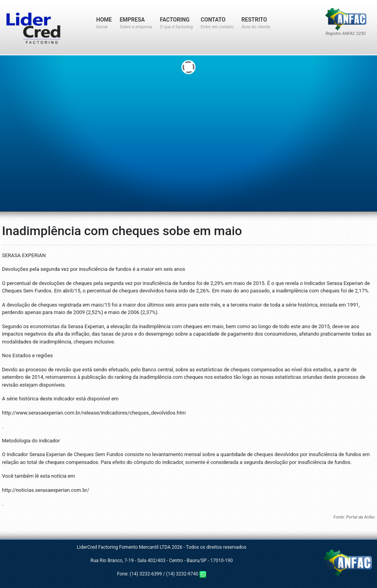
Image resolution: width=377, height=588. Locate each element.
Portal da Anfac (361, 517)
